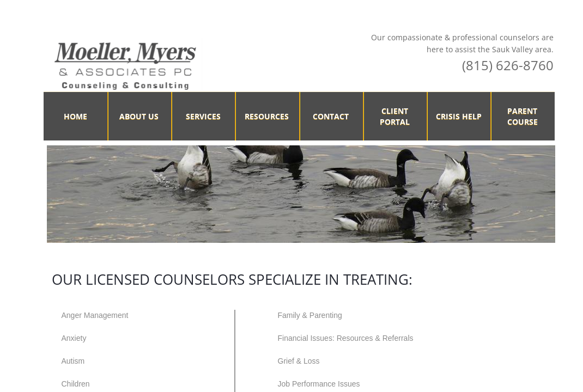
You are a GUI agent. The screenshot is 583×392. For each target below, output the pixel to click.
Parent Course (523, 116)
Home (75, 116)
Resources (267, 116)
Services (203, 116)
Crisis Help (459, 116)
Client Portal (395, 116)
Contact (331, 116)
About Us (139, 116)
